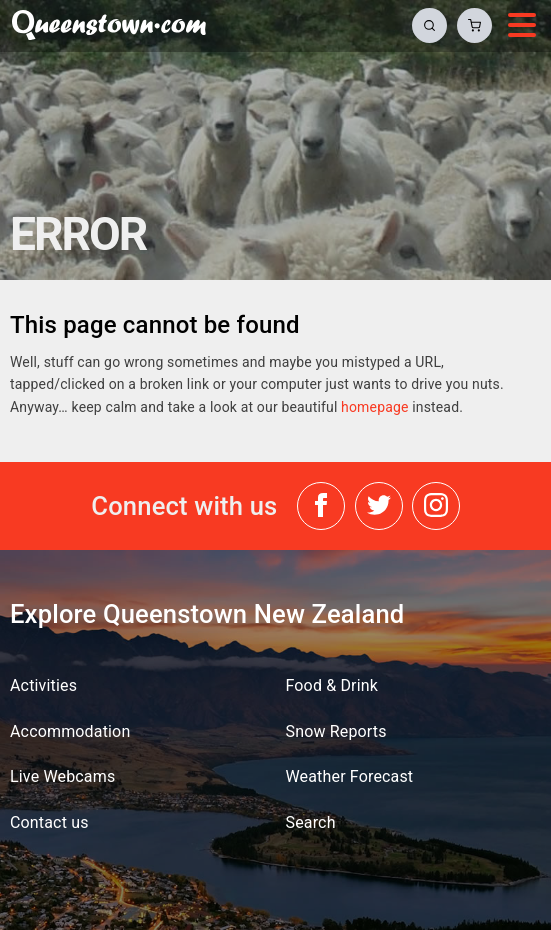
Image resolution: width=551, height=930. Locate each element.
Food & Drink (332, 685)
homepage (374, 407)
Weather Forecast (350, 776)
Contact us (49, 822)
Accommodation (70, 731)
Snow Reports (336, 731)
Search (311, 822)
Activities (43, 685)
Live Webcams (62, 776)
